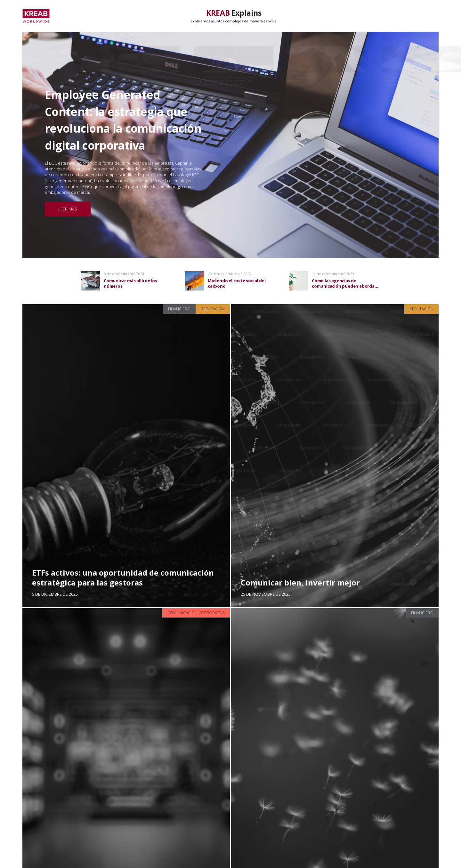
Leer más (68, 209)
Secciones (426, 16)
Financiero (179, 309)
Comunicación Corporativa (196, 613)
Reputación (213, 309)
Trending (390, 16)
